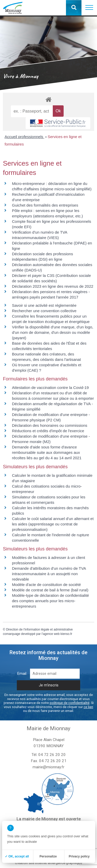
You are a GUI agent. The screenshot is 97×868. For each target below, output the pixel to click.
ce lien (88, 707)
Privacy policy (79, 856)
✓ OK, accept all (17, 856)
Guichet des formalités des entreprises (45, 205)
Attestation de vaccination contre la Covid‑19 (50, 388)
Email (22, 674)
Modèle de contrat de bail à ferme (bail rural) (50, 590)
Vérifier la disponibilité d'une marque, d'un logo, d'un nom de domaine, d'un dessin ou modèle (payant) (53, 332)
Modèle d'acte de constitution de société (46, 585)
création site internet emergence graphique (48, 863)
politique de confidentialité (70, 703)
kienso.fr (66, 634)
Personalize (48, 856)
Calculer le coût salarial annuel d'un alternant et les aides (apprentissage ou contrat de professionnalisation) (53, 524)
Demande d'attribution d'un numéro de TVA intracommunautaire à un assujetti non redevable (49, 574)
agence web (51, 634)
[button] (89, 8)
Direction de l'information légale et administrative (39, 629)
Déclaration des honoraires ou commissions (50, 425)
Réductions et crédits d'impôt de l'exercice (48, 431)
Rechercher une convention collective (44, 311)
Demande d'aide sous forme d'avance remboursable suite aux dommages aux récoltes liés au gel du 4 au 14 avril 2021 (47, 452)
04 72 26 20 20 (52, 755)
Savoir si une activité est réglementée (44, 305)
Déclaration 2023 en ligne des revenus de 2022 (53, 286)
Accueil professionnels (24, 137)
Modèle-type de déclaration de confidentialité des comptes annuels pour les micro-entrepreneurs (50, 601)
